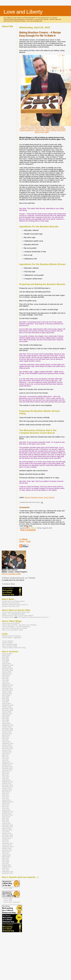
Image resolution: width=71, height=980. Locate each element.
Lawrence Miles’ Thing (14, 648)
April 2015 (6, 818)
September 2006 (8, 665)
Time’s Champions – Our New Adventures (16, 627)
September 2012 (8, 782)
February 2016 (7, 830)
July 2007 (5, 682)
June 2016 (6, 832)
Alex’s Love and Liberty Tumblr (12, 630)
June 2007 (6, 680)
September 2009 (8, 725)
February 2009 (7, 714)
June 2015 (6, 822)
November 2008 (8, 709)
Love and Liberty (23, 12)
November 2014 (8, 815)
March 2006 (6, 655)
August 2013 (6, 800)
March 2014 (6, 803)
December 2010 (8, 749)
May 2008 (5, 699)
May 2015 (5, 820)
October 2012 (7, 783)
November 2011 (8, 767)
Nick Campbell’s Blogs (10, 644)
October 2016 (7, 833)
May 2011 (5, 757)
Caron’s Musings (8, 641)
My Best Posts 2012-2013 (11, 603)
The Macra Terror (8, 617)
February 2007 (7, 674)
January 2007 (7, 672)
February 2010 (7, 734)
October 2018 (7, 848)
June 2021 (6, 870)
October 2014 (7, 813)
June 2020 (6, 862)
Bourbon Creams (37, 497)
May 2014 (5, 807)
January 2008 (7, 692)
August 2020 (6, 865)
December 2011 (8, 769)
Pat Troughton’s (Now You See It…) (34, 617)
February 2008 (7, 694)
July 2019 (5, 853)
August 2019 (6, 855)
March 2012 (6, 772)
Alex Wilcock (32, 528)
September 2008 (8, 705)
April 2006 (6, 657)
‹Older (28, 541)
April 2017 (6, 840)
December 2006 (8, 670)
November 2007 (8, 689)
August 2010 (6, 742)
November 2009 (8, 729)
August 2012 (6, 780)
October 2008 (7, 707)
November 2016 (8, 835)
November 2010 (8, 747)
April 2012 (6, 773)
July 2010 (5, 740)
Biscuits (27, 497)
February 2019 (7, 850)
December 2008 (8, 710)
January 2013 (7, 788)
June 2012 (6, 777)
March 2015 (6, 817)
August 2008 (6, 704)
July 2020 (5, 863)
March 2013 (6, 792)
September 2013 (8, 802)
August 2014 (6, 810)
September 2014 (8, 812)
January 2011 (7, 750)
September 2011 (8, 764)
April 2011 (6, 755)
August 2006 (6, 664)
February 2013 (7, 790)
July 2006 (5, 662)
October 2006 (7, 667)
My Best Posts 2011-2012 (11, 606)
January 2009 (7, 712)
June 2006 (6, 660)
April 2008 (6, 697)
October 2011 (7, 765)
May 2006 (5, 659)
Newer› (22, 541)
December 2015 (8, 827)
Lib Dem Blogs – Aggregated (12, 638)
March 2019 (6, 852)
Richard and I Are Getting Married (13, 601)
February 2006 (7, 654)
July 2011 (5, 760)
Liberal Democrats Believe (11, 623)
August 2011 (6, 762)
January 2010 (7, 732)
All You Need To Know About (16, 612)
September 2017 (8, 843)
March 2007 (6, 675)
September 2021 (8, 872)
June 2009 (6, 720)
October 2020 (7, 867)
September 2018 (8, 847)
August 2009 (6, 724)
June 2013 (6, 797)
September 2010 (8, 744)
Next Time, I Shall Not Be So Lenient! (15, 628)
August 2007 (6, 684)
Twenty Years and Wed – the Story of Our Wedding (19, 625)
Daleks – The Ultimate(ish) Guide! (13, 614)
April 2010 (6, 737)
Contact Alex (9, 584)
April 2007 (6, 677)
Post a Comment (28, 530)
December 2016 (8, 837)
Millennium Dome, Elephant (11, 636)
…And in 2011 (7, 902)
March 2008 (6, 695)
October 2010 (7, 745)
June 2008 (6, 700)
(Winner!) (17, 902)
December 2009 (8, 730)
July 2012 (5, 778)
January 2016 (7, 828)
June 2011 (6, 759)
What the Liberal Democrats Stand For (15, 605)
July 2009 (5, 722)
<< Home (23, 539)
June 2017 (6, 842)
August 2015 (6, 823)
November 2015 (8, 825)
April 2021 (6, 868)
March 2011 (6, 754)
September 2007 (8, 685)
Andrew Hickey (7, 643)
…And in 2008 (7, 888)
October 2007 (7, 687)
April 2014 (6, 805)
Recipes (51, 497)
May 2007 (5, 679)
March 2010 (6, 735)
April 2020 (6, 858)
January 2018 (7, 845)
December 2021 (8, 873)
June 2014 (6, 808)
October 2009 (7, 727)
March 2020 (6, 857)
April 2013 (6, 793)
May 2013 (5, 795)
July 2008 (5, 702)
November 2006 (8, 669)
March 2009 (6, 715)
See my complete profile (11, 574)
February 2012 (7, 770)
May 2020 (5, 860)
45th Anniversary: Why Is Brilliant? (18, 616)
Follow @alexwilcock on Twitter (19, 578)
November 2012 (8, 785)
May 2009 (5, 719)
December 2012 (8, 787)
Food (46, 497)
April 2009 (6, 717)
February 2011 (7, 752)
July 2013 (5, 798)
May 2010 (5, 739)
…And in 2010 (7, 900)
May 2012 (5, 775)
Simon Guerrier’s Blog (9, 646)
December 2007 (8, 690)
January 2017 (7, 838)
